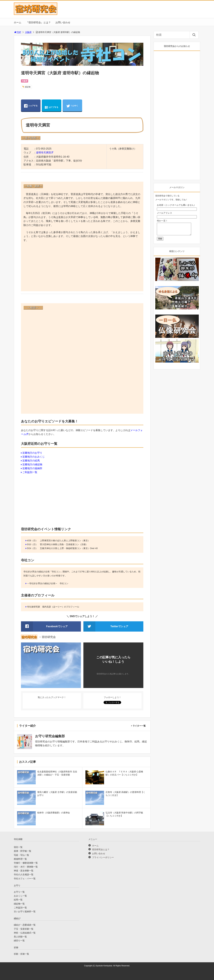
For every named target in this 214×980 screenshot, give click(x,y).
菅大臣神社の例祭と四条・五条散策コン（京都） (64, 544)
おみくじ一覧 (20, 896)
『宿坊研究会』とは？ (38, 22)
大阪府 (28, 32)
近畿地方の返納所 (32, 468)
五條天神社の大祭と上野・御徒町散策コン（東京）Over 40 (69, 548)
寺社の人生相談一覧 (24, 874)
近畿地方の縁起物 (32, 464)
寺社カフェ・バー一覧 (25, 879)
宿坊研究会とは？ (101, 849)
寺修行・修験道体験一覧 (26, 863)
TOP (17, 32)
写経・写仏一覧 (21, 855)
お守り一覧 (19, 892)
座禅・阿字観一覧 (23, 851)
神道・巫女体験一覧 (24, 871)
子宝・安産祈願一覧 (24, 929)
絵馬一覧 (18, 900)
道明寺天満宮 (43, 153)
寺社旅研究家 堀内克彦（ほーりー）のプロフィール (53, 607)
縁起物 (28, 87)
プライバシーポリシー (103, 857)
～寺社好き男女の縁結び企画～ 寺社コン (48, 583)
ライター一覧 (139, 726)
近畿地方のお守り (32, 453)
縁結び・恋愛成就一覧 (25, 925)
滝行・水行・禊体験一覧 (26, 867)
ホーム (18, 22)
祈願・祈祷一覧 (21, 954)
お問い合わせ (63, 22)
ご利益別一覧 (30, 472)
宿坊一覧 (18, 847)
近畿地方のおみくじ (34, 457)
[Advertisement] (82, 267)
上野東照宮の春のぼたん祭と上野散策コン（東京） (65, 541)
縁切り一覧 (19, 941)
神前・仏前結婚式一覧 (25, 933)
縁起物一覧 (19, 904)
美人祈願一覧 (20, 937)
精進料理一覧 (20, 859)
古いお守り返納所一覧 (25, 911)
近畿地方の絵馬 (31, 461)
